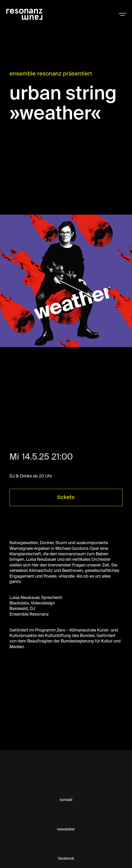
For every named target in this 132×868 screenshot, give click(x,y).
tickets (66, 497)
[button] (123, 14)
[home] (33, 14)
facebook (66, 859)
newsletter (66, 830)
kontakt (66, 800)
